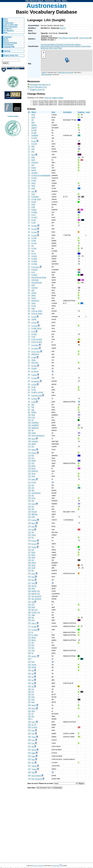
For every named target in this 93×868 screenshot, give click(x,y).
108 (29, 439)
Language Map (9, 47)
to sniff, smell (36, 199)
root (33, 458)
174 (29, 635)
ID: (29, 112)
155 (29, 577)
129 (29, 498)
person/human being (39, 277)
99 (29, 412)
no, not (34, 725)
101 (29, 417)
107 (29, 436)
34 (29, 215)
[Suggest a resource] (37, 90)
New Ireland (53, 48)
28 (29, 197)
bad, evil (34, 610)
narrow (34, 586)
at (32, 632)
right (33, 123)
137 (29, 520)
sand (33, 476)
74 (29, 337)
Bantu (64, 1)
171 (29, 626)
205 (29, 759)
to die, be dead (37, 339)
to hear (34, 248)
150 (29, 563)
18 (29, 168)
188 (29, 705)
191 (29, 714)
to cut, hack (36, 352)
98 (29, 410)
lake (33, 490)
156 (29, 580)
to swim (34, 144)
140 (29, 530)
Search (6, 41)
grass (33, 466)
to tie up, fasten (37, 311)
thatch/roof (35, 301)
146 (29, 550)
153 (29, 570)
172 (29, 630)
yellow (34, 563)
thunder (34, 512)
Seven (34, 750)
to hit (33, 332)
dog (33, 405)
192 (29, 716)
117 (29, 463)
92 (29, 392)
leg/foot (34, 125)
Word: (34, 112)
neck (33, 188)
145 (29, 547)
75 (29, 339)
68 (29, 319)
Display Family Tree (11, 56)
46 (29, 254)
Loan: (88, 112)
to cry (33, 215)
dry (33, 530)
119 (29, 471)
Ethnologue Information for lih (40, 85)
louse (33, 439)
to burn (34, 541)
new (33, 605)
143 (29, 538)
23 (29, 183)
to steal (34, 334)
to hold (34, 385)
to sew (34, 317)
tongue (34, 210)
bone (33, 160)
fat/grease (35, 428)
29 (29, 199)
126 (29, 490)
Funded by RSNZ (13, 116)
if (32, 719)
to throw (34, 399)
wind (33, 517)
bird (33, 407)
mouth (34, 202)
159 (29, 589)
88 (29, 381)
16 (29, 163)
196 (29, 727)
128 (29, 496)
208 (29, 772)
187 (29, 697)
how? (33, 722)
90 (29, 387)
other (33, 711)
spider (34, 444)
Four (33, 740)
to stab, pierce (36, 328)
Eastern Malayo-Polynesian (58, 46)
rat (32, 420)
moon (33, 498)
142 (29, 535)
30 (29, 202)
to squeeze (35, 381)
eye (33, 251)
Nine (33, 760)
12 (29, 152)
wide (33, 589)
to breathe (35, 197)
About (6, 21)
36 (29, 220)
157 (29, 583)
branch (34, 453)
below (34, 640)
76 (29, 342)
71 (29, 328)
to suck (34, 243)
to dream (35, 270)
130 (29, 501)
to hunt (34, 323)
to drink (34, 238)
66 (29, 311)
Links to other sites (11, 25)
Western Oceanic (81, 46)
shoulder (35, 173)
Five (33, 743)
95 (29, 402)
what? (34, 705)
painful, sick (36, 591)
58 (29, 290)
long (33, 577)
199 (29, 737)
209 (29, 775)
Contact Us (8, 29)
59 (29, 293)
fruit (33, 463)
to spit (34, 220)
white (33, 558)
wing (33, 415)
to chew (34, 226)
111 (29, 447)
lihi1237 (63, 28)
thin (33, 580)
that (33, 645)
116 (29, 461)
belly (33, 157)
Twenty (34, 766)
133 (29, 509)
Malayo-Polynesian (57, 45)
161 (29, 596)
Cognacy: (81, 112)
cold (33, 527)
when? (34, 623)
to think (34, 178)
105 (29, 430)
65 (29, 308)
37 (29, 223)
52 (29, 275)
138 (29, 523)
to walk (34, 130)
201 (29, 743)
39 (29, 229)
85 (29, 371)
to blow (34, 520)
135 (29, 514)
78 (29, 351)
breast (34, 168)
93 (29, 395)
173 (29, 632)
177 (29, 643)
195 (29, 725)
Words (6, 39)
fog (33, 507)
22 (29, 181)
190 (29, 711)
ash (33, 550)
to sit (33, 272)
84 (29, 368)
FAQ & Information (10, 27)
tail (33, 430)
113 (29, 453)
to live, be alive (37, 342)
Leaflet (43, 72)
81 (29, 360)
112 (29, 449)
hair (33, 192)
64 (29, 306)
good (33, 607)
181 (29, 656)
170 (29, 623)
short (33, 574)
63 (29, 303)
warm (33, 523)
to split (34, 357)
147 (29, 552)
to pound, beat (37, 396)
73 (29, 334)
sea (33, 485)
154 (29, 573)
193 (29, 719)
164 (29, 607)
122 (29, 479)
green (34, 565)
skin (33, 152)
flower (34, 461)
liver (33, 165)
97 (29, 407)
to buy (34, 390)
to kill (33, 337)
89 (29, 384)
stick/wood (35, 354)
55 (29, 283)
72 (29, 331)
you (33, 689)
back (33, 155)
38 (29, 226)
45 (29, 251)
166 (29, 612)
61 (29, 298)
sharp (33, 360)
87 (29, 378)
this (33, 643)
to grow (34, 375)
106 (29, 433)
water (33, 479)
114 (29, 456)
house (34, 298)
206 (29, 763)
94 (29, 399)
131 (29, 504)
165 (29, 610)
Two (33, 734)
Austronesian (50, 1)
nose (33, 194)
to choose (35, 371)
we (33, 670)
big (33, 570)
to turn (34, 141)
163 (29, 605)
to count (34, 727)
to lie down (35, 267)
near (33, 650)
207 (29, 766)
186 (29, 689)
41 (29, 241)
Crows (58, 1)
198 (29, 733)
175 (29, 638)
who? (33, 709)
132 (29, 507)
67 (29, 317)
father (34, 295)
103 (29, 423)
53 (29, 277)
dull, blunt (35, 363)
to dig (33, 387)
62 (29, 301)
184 (29, 665)
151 (29, 565)
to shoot (34, 326)
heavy (34, 535)
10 (29, 146)
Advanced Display (10, 43)
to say (34, 306)
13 (29, 155)
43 (29, 246)
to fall (33, 402)
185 (29, 670)
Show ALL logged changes (54, 98)
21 (29, 178)
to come (34, 138)
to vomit (34, 217)
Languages (8, 37)
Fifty (33, 772)
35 (29, 217)
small (33, 568)
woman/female (37, 283)
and (33, 716)
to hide (34, 627)
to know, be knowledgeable (41, 175)
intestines (35, 163)
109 (29, 441)
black (33, 552)
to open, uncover (37, 392)
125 (29, 488)
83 (29, 366)
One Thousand (37, 779)
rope (33, 308)
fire (33, 538)
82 (29, 363)
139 (29, 526)
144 (29, 540)
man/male (35, 280)
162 (29, 602)
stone (33, 474)
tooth (33, 204)
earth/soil (35, 471)
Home (6, 19)
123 (29, 482)
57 (29, 288)
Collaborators (9, 23)
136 (29, 517)
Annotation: (68, 112)
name (33, 303)
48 (29, 259)
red (33, 560)
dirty (33, 146)
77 (29, 345)
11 (29, 149)
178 (29, 645)
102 (29, 420)
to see (34, 254)
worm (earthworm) (38, 436)
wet (33, 532)
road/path (35, 135)
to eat (33, 223)
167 (29, 615)
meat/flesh (35, 423)
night (33, 615)
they (33, 697)
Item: (54, 112)
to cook (34, 229)
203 (29, 750)
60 (29, 295)
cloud (33, 504)
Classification (9, 45)
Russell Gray (55, 866)
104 (29, 428)
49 (29, 267)
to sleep (34, 259)
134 (29, 512)
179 (29, 650)
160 (29, 591)
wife (33, 290)
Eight (33, 753)
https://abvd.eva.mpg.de (34, 1)
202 (29, 746)
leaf (33, 456)
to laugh (34, 212)
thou (33, 662)
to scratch (35, 345)
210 (29, 779)
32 (29, 210)
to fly (33, 417)
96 (29, 405)
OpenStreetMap (46, 74)
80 (29, 357)
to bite (34, 241)
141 (29, 532)
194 (29, 722)
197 (29, 730)
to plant (34, 368)
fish (33, 447)
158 (29, 586)
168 (29, 618)
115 (29, 458)
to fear (34, 181)
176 (29, 640)
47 (29, 256)
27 (29, 194)
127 (29, 493)
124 (29, 485)
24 (29, 186)
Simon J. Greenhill (38, 866)
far (32, 653)
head (33, 186)
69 (29, 322)
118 (29, 466)
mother (34, 293)
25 (29, 188)
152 (29, 568)
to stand (34, 275)
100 (29, 415)
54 (29, 280)
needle (34, 319)
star (33, 501)
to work (34, 366)
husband (35, 288)
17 (29, 165)
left (33, 120)
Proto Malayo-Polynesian (67, 38)
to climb (34, 630)
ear (33, 246)
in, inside (35, 635)
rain (33, 509)
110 (29, 444)
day (33, 618)
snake (34, 433)
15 (29, 160)
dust (33, 149)
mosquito (35, 441)
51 (29, 272)
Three (34, 737)
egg (33, 410)
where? (34, 656)
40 (29, 238)
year (33, 620)
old (33, 602)
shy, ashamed (36, 596)
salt (33, 488)
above (34, 638)
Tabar (60, 48)
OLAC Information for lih (38, 87)
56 (29, 285)
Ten (33, 763)
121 (29, 476)
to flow (34, 482)
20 (29, 175)
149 (29, 560)
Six (33, 747)
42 (29, 243)
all (32, 714)
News (6, 33)
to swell (34, 378)
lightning (34, 514)
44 (29, 248)
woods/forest (36, 493)
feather (34, 412)
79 (29, 354)
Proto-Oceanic (84, 38)
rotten (34, 450)
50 (29, 270)
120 (29, 474)
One (33, 731)
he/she (34, 665)
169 (29, 620)
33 (29, 212)
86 (29, 375)
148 (29, 558)
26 (29, 191)
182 (29, 659)
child (33, 285)
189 (29, 708)
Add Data (7, 51)
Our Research (9, 31)
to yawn (34, 256)
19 (29, 173)
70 (29, 326)
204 (29, 753)
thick (33, 583)
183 (29, 662)
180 (29, 653)
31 (29, 204)
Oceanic (71, 46)
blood (33, 183)
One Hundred (36, 776)
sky (33, 496)
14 (29, 157)
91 (29, 390)
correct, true (36, 612)
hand (33, 115)
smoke (34, 547)
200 (29, 740)
